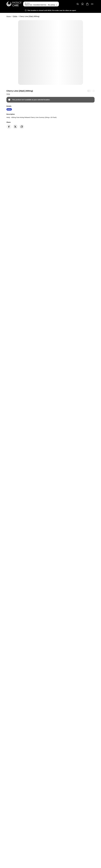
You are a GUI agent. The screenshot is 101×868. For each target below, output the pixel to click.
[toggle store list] (41, 4)
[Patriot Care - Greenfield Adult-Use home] (14, 4)
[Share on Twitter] (15, 127)
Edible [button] (15, 16)
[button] (8, 94)
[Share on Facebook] (9, 127)
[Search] (78, 4)
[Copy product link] (22, 127)
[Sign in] (82, 4)
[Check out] (87, 4)
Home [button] (9, 16)
